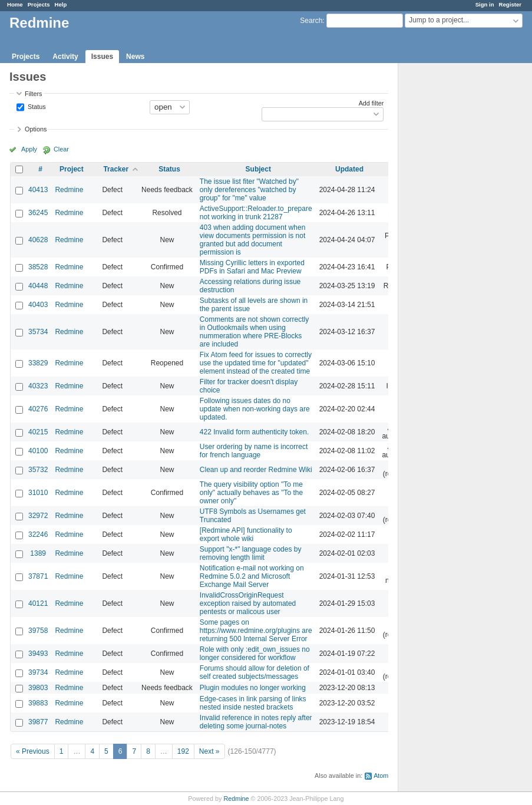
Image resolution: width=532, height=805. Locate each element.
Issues (102, 57)
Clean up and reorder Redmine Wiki (256, 470)
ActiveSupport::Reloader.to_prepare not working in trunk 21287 (256, 213)
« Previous (33, 751)
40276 (38, 409)
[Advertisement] (457, 248)
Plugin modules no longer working (253, 688)
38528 (38, 267)
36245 (38, 213)
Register (510, 4)
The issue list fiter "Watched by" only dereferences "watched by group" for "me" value (249, 190)
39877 (38, 722)
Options (36, 129)
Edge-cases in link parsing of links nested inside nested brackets (253, 703)
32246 (38, 535)
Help (61, 4)
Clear (61, 149)
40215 (38, 432)
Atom (381, 776)
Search (311, 21)
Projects (39, 4)
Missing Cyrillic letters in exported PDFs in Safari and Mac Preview (252, 267)
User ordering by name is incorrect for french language (254, 451)
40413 (38, 190)
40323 (38, 386)
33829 (38, 363)
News (135, 57)
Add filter (371, 103)
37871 (38, 576)
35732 (38, 470)
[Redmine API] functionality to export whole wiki (246, 535)
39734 (38, 672)
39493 (38, 654)
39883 (38, 703)
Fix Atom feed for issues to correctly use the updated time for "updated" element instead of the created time (256, 363)
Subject (258, 169)
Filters (33, 94)
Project (72, 169)
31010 (38, 493)
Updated (349, 169)
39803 (38, 688)
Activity (65, 57)
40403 (38, 305)
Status (36, 106)
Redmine (69, 190)
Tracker (116, 169)
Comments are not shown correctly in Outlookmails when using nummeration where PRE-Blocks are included (254, 332)
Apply (29, 149)
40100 (38, 451)
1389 (38, 553)
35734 (38, 332)
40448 (38, 286)
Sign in (485, 4)
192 (183, 751)
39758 (38, 631)
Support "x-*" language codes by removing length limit (251, 553)
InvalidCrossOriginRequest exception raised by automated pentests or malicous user (248, 603)
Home (15, 4)
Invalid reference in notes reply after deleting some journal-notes (256, 722)
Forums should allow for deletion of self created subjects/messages (255, 672)
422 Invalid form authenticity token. (254, 432)
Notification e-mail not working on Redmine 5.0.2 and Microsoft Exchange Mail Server (252, 576)
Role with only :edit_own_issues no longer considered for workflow (255, 654)
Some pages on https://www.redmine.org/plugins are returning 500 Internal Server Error (256, 631)
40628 (38, 240)
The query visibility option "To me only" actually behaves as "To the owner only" (251, 493)
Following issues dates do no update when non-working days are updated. (255, 409)
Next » (209, 751)
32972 (38, 516)
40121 (38, 603)
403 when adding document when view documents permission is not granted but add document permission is (252, 240)
